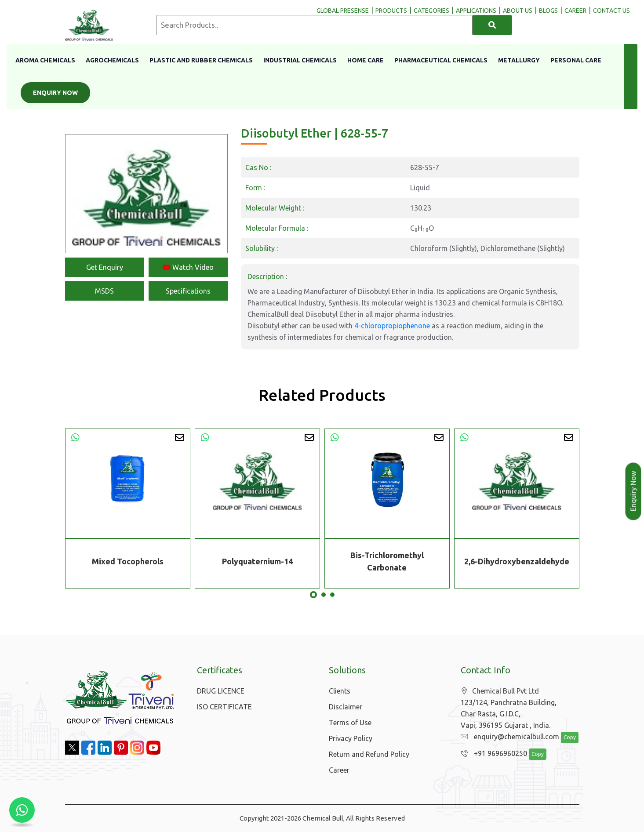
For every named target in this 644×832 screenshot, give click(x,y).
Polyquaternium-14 (257, 561)
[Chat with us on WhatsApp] (22, 810)
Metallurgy (519, 60)
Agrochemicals (112, 60)
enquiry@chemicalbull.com (508, 737)
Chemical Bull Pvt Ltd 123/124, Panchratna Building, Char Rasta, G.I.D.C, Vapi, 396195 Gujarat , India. (509, 708)
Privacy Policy (351, 738)
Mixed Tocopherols (128, 561)
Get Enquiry (105, 267)
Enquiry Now (55, 93)
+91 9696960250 (492, 754)
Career (339, 770)
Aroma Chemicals (45, 60)
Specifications (188, 291)
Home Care (366, 60)
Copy (565, 738)
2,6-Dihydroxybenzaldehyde (517, 561)
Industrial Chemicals (300, 60)
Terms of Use (350, 723)
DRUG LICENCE (221, 691)
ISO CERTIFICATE (224, 707)
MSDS (104, 291)
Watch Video (188, 267)
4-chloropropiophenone (392, 326)
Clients (340, 691)
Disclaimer (346, 707)
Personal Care (576, 60)
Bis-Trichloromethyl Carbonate (387, 561)
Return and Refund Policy (369, 754)
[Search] (492, 25)
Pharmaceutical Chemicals (441, 60)
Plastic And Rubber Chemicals (201, 60)
